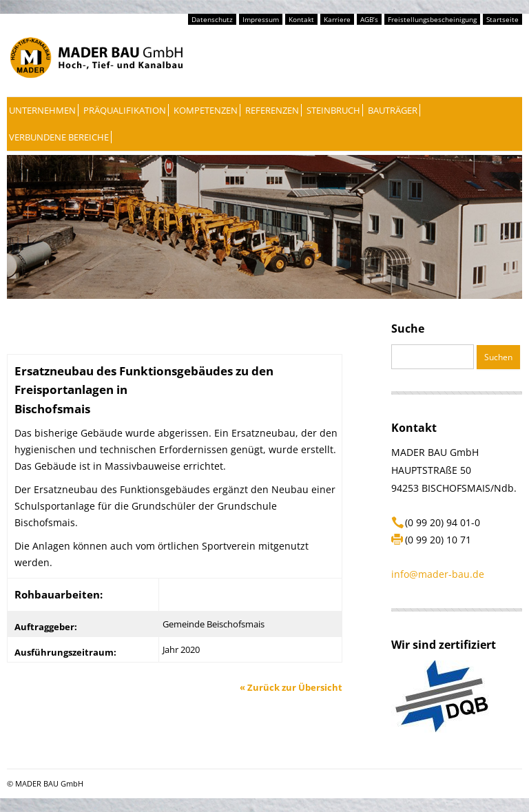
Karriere (337, 19)
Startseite (502, 19)
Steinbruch (333, 110)
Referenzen (272, 110)
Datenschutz (212, 19)
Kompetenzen (206, 110)
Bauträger (393, 110)
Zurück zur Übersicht (291, 687)
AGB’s (369, 19)
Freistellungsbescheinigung (432, 19)
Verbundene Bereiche (59, 137)
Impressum (261, 19)
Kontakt (301, 19)
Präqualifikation (125, 110)
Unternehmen (42, 110)
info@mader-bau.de (438, 574)
